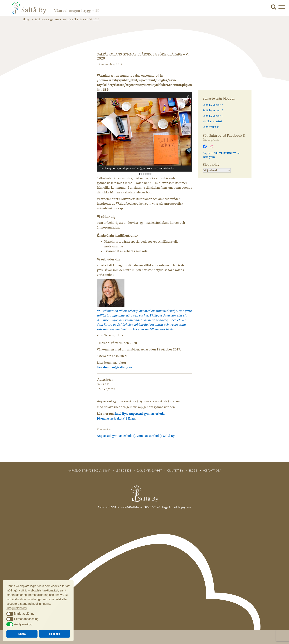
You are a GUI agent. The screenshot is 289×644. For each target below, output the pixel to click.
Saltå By (169, 436)
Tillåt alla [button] (55, 634)
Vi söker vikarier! (212, 121)
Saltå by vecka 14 (213, 105)
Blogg (26, 19)
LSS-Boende (123, 471)
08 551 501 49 (152, 507)
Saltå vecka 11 (211, 127)
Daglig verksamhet (149, 471)
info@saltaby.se (133, 507)
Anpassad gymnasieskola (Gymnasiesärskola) (129, 436)
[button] (283, 7)
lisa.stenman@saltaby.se (114, 367)
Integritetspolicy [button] (17, 608)
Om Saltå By (175, 471)
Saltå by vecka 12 (213, 116)
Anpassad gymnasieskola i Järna (89, 471)
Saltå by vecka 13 (213, 110)
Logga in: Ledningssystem (176, 507)
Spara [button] (22, 634)
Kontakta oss (212, 471)
